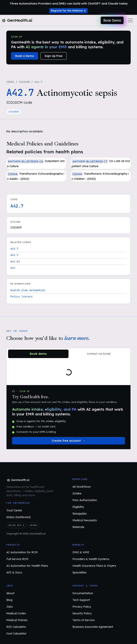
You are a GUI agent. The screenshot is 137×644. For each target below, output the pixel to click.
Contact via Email (99, 354)
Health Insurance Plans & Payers (94, 566)
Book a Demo (25, 56)
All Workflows (82, 487)
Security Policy (82, 613)
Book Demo (112, 20)
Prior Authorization (85, 500)
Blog (9, 600)
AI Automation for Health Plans (27, 566)
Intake (77, 493)
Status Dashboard (18, 517)
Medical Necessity (85, 520)
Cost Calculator (16, 634)
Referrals (78, 527)
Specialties (79, 572)
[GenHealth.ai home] (18, 480)
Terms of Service (84, 620)
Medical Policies (17, 620)
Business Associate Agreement (93, 627)
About (10, 593)
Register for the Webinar (68, 11)
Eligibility (78, 507)
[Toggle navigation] (130, 20)
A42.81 (15, 262)
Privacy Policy (82, 607)
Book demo (38, 354)
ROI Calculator (16, 627)
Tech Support (81, 600)
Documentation (83, 593)
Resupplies (80, 514)
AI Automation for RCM (22, 552)
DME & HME (81, 552)
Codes (10, 82)
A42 (13, 268)
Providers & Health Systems (91, 559)
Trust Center (14, 510)
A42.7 (14, 249)
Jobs (10, 607)
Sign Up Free (54, 56)
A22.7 (14, 255)
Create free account (66, 441)
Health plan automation (28, 290)
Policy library (22, 297)
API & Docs (14, 572)
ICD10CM (24, 82)
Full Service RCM (17, 559)
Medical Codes (16, 613)
